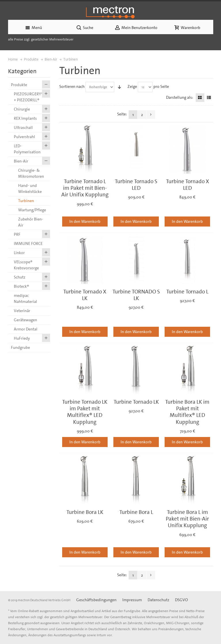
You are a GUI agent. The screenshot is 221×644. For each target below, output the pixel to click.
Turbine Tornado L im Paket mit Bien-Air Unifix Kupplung (85, 188)
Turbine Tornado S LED (136, 185)
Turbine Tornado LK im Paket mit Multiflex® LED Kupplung (85, 412)
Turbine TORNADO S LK (136, 295)
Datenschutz (158, 600)
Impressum (132, 600)
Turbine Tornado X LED (187, 185)
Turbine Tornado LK (136, 402)
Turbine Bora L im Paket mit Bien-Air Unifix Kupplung (187, 519)
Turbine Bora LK (85, 512)
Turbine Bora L (136, 512)
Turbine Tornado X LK (85, 295)
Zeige (132, 86)
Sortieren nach (72, 86)
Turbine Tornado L (187, 292)
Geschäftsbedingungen (96, 600)
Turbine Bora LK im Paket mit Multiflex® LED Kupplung (187, 412)
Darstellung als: (180, 97)
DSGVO (181, 600)
